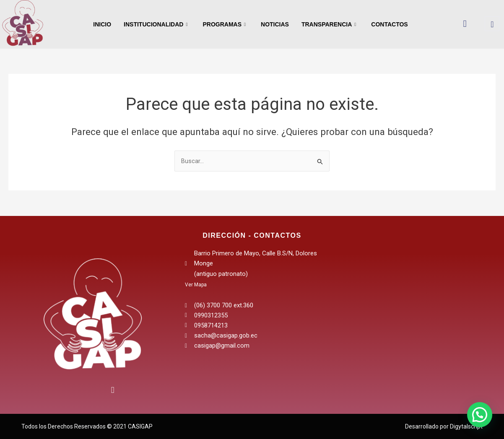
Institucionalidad (156, 25)
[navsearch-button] (492, 24)
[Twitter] (92, 393)
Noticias (275, 24)
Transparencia (329, 25)
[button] (480, 415)
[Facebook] (75, 393)
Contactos (389, 24)
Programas (224, 25)
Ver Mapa (196, 285)
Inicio (102, 24)
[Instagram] (110, 389)
